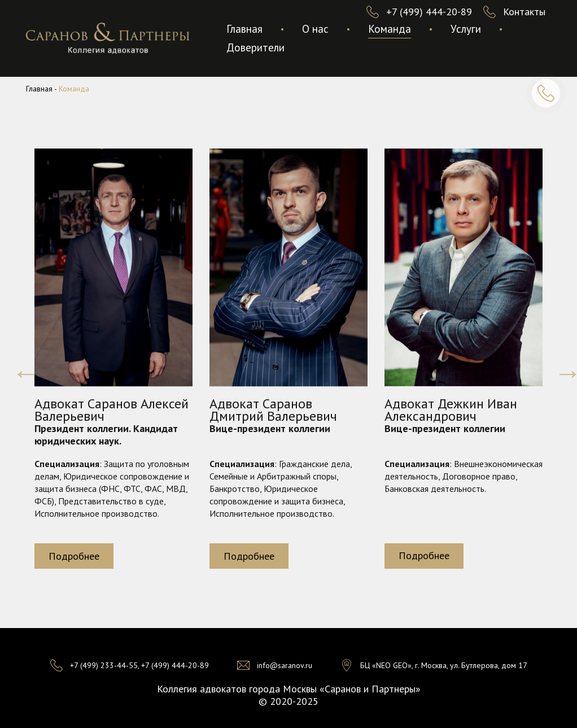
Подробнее (74, 556)
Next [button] (559, 364)
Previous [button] (18, 364)
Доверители (255, 47)
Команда (390, 29)
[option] (113, 364)
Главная (244, 29)
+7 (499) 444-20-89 (429, 12)
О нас (315, 29)
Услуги (466, 29)
